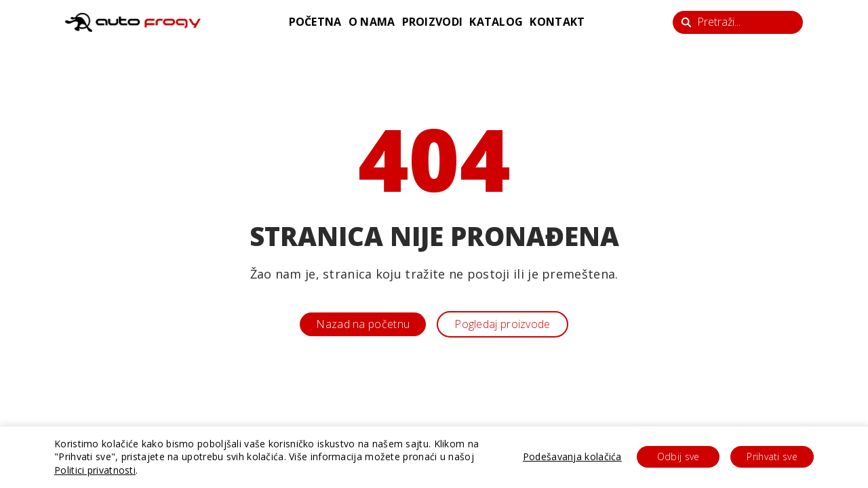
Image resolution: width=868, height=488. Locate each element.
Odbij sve (678, 456)
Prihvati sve (772, 456)
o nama (372, 22)
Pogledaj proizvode (502, 324)
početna (315, 22)
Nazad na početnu (363, 324)
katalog (496, 22)
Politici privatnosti (95, 470)
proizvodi (433, 22)
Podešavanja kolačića (572, 456)
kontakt (557, 22)
